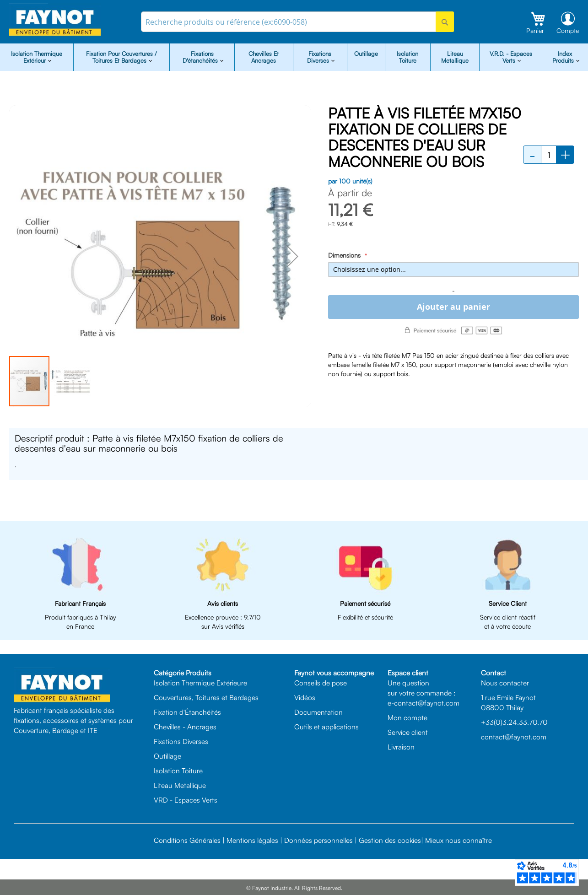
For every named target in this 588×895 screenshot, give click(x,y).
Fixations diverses (319, 57)
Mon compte (407, 717)
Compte (568, 30)
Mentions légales (252, 840)
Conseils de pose (321, 683)
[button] (293, 256)
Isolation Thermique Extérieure (200, 683)
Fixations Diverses (181, 741)
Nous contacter (505, 683)
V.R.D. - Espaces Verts (511, 57)
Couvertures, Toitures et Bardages (206, 697)
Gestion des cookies (390, 840)
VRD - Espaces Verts (186, 800)
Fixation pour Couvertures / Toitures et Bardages (121, 57)
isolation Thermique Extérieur (37, 57)
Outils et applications (326, 727)
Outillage (366, 54)
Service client (408, 732)
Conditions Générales (187, 840)
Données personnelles (318, 840)
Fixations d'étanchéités (201, 57)
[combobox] (298, 22)
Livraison (401, 747)
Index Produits (564, 57)
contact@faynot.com (514, 737)
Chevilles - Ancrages (185, 727)
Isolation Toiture (407, 57)
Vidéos (305, 697)
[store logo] (55, 20)
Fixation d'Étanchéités (187, 712)
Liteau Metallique (455, 57)
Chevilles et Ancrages (264, 57)
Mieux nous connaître (459, 840)
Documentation (318, 712)
